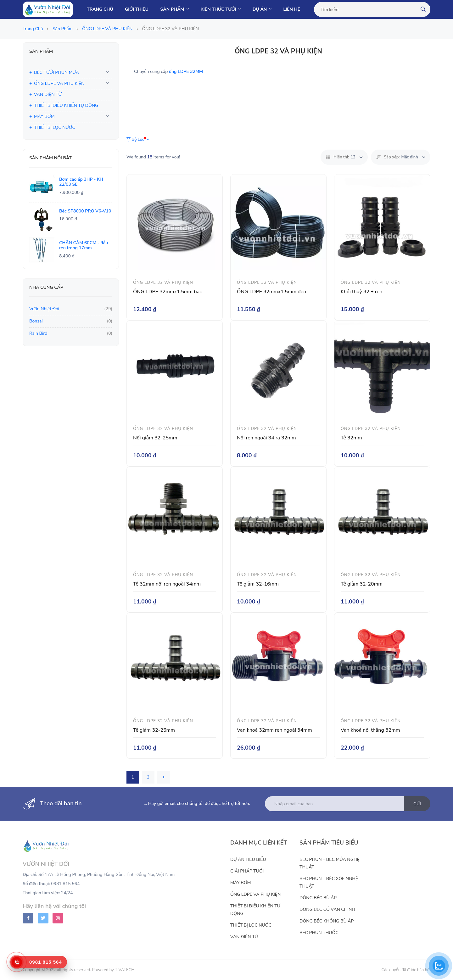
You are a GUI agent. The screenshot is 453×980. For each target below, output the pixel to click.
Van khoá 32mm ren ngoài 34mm (274, 730)
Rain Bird (38, 333)
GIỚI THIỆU (137, 9)
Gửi (417, 804)
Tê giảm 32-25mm (154, 730)
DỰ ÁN (262, 9)
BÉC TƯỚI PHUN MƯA (56, 72)
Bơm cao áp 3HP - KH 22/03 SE (81, 182)
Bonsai (36, 321)
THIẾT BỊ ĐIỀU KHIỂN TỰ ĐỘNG (66, 105)
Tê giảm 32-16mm (258, 584)
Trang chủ (33, 29)
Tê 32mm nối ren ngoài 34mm (167, 584)
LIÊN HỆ (292, 9)
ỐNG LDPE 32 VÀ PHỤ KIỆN (163, 283)
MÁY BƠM (44, 116)
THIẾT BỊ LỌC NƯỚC (55, 127)
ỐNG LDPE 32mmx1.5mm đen (271, 292)
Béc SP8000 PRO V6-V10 (85, 211)
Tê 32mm (351, 438)
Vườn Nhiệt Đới (44, 309)
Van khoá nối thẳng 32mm (370, 730)
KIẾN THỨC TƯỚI (221, 9)
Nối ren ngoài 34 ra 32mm (266, 438)
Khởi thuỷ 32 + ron (361, 292)
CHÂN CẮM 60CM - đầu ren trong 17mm (84, 245)
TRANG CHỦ (100, 9)
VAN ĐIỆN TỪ (48, 94)
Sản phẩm (63, 29)
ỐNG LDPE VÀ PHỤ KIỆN (108, 29)
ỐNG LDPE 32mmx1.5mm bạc (168, 292)
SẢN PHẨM (175, 9)
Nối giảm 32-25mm (155, 438)
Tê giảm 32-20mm (362, 584)
